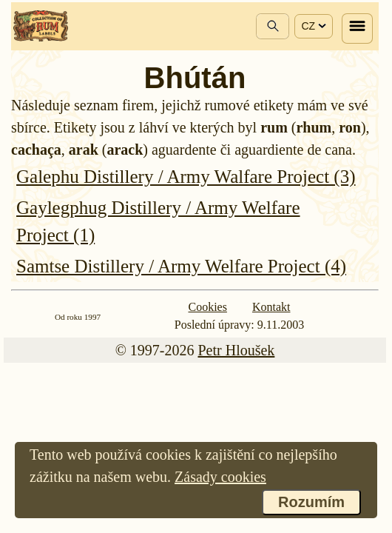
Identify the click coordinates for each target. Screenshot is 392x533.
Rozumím (311, 502)
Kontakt (271, 307)
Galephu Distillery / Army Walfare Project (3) (186, 177)
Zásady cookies (220, 477)
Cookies (208, 307)
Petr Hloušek (236, 350)
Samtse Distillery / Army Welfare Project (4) (181, 266)
